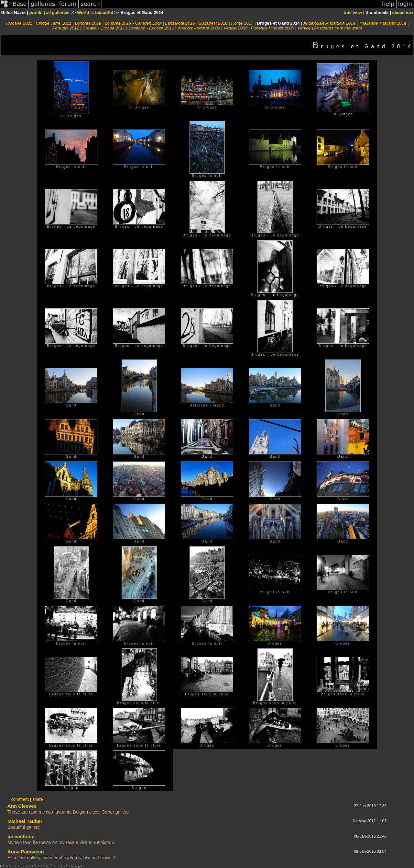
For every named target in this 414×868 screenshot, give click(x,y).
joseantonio (21, 836)
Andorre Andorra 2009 (199, 28)
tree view (353, 12)
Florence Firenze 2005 (272, 28)
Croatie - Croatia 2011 (104, 28)
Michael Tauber (25, 821)
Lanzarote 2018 (180, 23)
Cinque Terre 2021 (54, 23)
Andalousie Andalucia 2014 (329, 23)
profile (36, 12)
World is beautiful (95, 12)
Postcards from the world (338, 28)
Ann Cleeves (22, 806)
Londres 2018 (88, 23)
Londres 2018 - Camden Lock (133, 23)
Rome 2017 (242, 23)
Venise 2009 (235, 28)
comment (20, 799)
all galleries (58, 12)
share (38, 799)
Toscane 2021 (19, 23)
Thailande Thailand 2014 (383, 23)
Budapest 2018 (213, 23)
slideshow (403, 12)
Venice (304, 28)
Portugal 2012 (65, 28)
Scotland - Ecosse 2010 (151, 28)
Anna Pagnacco (26, 852)
